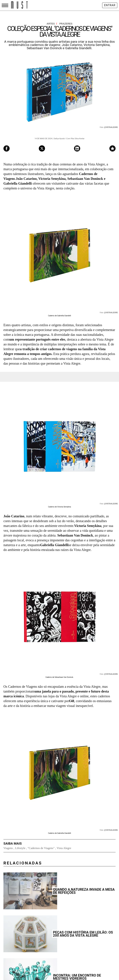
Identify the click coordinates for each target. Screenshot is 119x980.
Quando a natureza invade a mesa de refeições (84, 891)
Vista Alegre (64, 848)
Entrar (110, 5)
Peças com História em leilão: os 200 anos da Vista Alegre (83, 934)
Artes (52, 24)
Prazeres (66, 24)
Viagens (8, 848)
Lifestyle (20, 848)
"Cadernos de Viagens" (41, 848)
